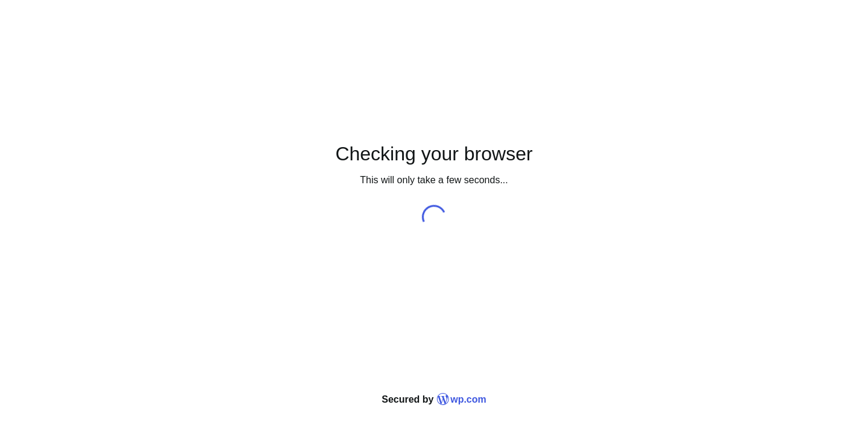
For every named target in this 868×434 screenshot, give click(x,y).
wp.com (461, 399)
